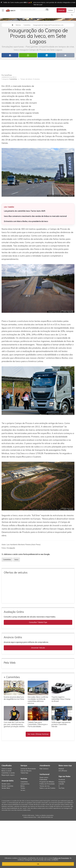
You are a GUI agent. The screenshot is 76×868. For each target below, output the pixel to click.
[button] (72, 15)
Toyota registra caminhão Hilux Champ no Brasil (61, 699)
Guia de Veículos (26, 771)
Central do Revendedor (28, 769)
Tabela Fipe (24, 773)
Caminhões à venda (8, 773)
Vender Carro (6, 784)
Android (61, 769)
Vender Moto (6, 788)
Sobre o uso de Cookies (47, 788)
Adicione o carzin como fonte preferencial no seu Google (27, 554)
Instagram (62, 782)
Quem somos (44, 777)
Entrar (71, 10)
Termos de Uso (45, 786)
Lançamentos (25, 784)
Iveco (16, 560)
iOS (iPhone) (63, 771)
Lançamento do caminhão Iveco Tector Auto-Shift (25, 211)
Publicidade (43, 779)
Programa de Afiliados (47, 782)
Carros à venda (7, 769)
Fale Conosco (44, 769)
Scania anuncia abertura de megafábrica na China (14, 698)
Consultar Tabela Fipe (38, 622)
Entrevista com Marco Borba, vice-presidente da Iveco (26, 221)
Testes (23, 788)
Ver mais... (23, 790)
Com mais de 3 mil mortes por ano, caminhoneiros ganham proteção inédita (14, 724)
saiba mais (27, 810)
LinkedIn (61, 784)
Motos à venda (6, 771)
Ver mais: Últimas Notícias (38, 734)
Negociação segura (8, 775)
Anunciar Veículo (38, 648)
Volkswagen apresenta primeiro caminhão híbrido (61, 724)
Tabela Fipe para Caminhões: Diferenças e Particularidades (38, 724)
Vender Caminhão (7, 786)
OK (38, 864)
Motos (23, 786)
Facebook (62, 779)
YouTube (61, 788)
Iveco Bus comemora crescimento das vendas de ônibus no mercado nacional (35, 216)
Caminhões (13, 79)
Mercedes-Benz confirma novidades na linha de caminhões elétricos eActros (38, 700)
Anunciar (61, 10)
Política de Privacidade (47, 784)
